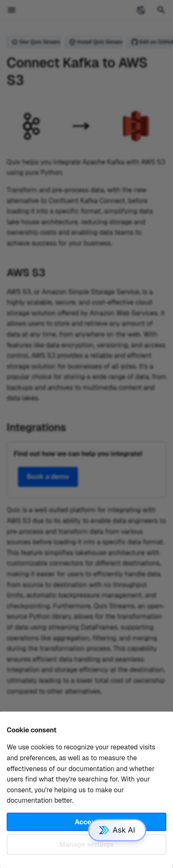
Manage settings (86, 844)
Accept (86, 822)
